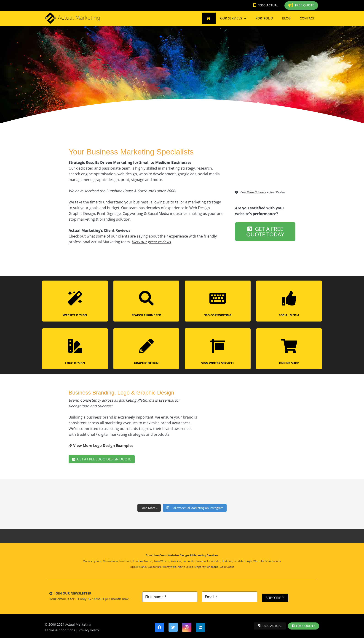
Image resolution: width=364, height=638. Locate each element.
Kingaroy (200, 565)
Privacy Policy (89, 628)
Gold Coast (227, 565)
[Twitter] (173, 625)
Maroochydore (92, 559)
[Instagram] (187, 625)
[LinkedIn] (201, 625)
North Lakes (185, 565)
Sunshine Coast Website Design (167, 553)
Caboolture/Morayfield (162, 565)
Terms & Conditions (60, 628)
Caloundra (214, 559)
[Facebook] (159, 625)
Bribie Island (138, 565)
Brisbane (213, 565)
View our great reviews (151, 242)
